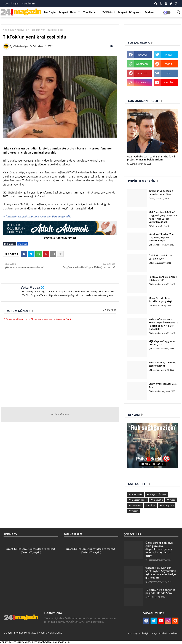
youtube (168, 82)
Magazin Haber (68, 12)
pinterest (142, 73)
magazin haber (139, 500)
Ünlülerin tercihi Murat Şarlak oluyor (162, 257)
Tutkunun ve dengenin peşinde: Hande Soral (161, 192)
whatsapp (142, 64)
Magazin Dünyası (129, 12)
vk (168, 73)
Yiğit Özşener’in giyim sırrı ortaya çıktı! (163, 343)
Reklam (149, 12)
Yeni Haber (90, 12)
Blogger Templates (25, 633)
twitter (168, 55)
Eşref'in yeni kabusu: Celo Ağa (163, 385)
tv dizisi (152, 505)
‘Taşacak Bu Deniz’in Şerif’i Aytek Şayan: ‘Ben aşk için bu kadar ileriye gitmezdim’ (161, 573)
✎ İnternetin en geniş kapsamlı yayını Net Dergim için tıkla (37, 216)
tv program (168, 505)
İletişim (146, 633)
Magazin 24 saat (158, 494)
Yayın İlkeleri (28, 4)
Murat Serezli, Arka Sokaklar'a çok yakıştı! (161, 300)
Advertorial (137, 494)
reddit (168, 64)
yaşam (135, 511)
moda (173, 500)
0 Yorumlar (109, 310)
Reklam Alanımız (60, 414)
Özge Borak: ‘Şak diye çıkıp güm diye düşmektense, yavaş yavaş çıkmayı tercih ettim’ (159, 549)
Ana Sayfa (50, 12)
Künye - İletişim (11, 4)
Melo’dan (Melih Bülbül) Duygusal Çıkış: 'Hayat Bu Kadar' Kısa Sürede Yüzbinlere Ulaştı (163, 217)
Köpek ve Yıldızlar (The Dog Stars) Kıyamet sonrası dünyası (161, 237)
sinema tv (136, 505)
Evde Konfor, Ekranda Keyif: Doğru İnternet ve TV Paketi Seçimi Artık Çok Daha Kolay (163, 324)
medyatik (22, 30)
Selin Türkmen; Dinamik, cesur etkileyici (162, 364)
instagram (142, 82)
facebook (142, 55)
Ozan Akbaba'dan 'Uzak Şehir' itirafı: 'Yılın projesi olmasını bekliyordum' (152, 158)
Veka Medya (30, 287)
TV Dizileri (109, 12)
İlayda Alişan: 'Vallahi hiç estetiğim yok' (163, 278)
